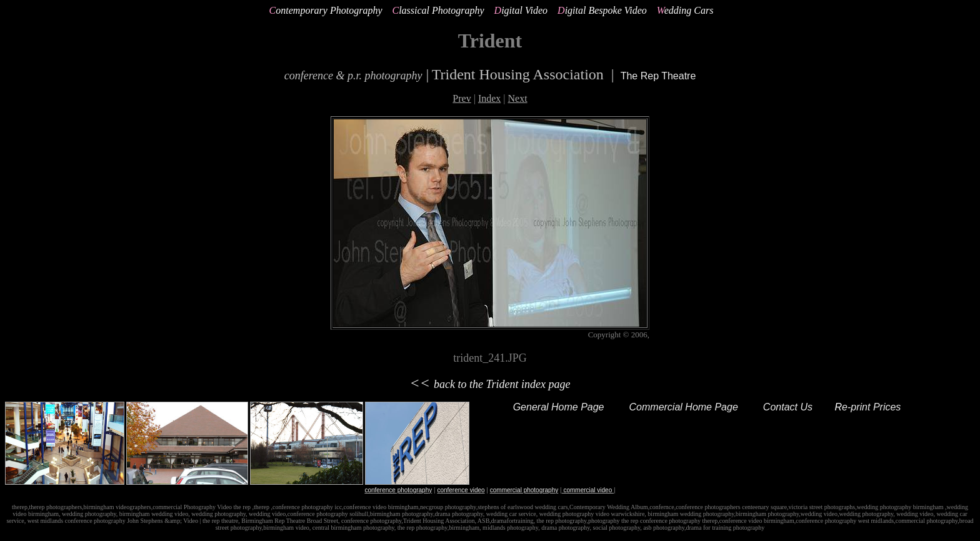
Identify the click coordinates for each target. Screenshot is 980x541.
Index (489, 98)
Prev (462, 98)
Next (518, 98)
